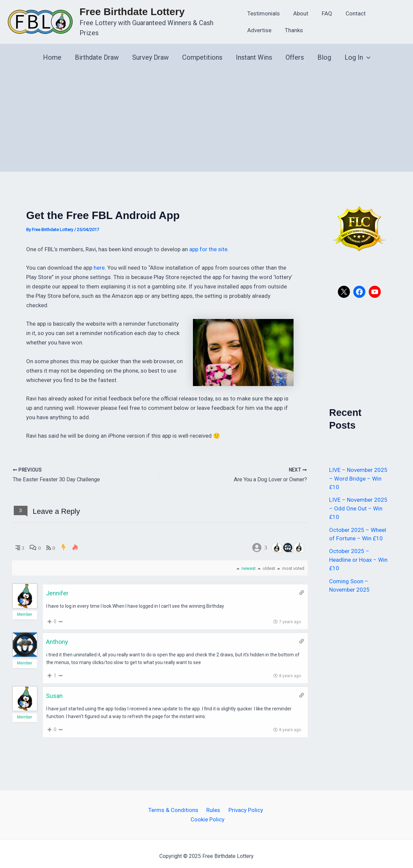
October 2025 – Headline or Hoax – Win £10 (358, 555)
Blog (324, 53)
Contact (349, 11)
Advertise (382, 11)
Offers (295, 53)
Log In (357, 53)
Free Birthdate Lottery (132, 14)
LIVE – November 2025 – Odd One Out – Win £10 (358, 504)
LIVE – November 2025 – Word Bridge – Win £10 (358, 474)
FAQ (322, 11)
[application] (367, 53)
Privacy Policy (243, 805)
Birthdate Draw (97, 53)
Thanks (256, 28)
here (99, 263)
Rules (213, 805)
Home (52, 53)
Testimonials (263, 11)
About (298, 11)
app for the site (208, 245)
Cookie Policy (208, 814)
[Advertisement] (206, 116)
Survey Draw (150, 53)
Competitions (202, 53)
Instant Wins (254, 53)
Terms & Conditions (175, 805)
